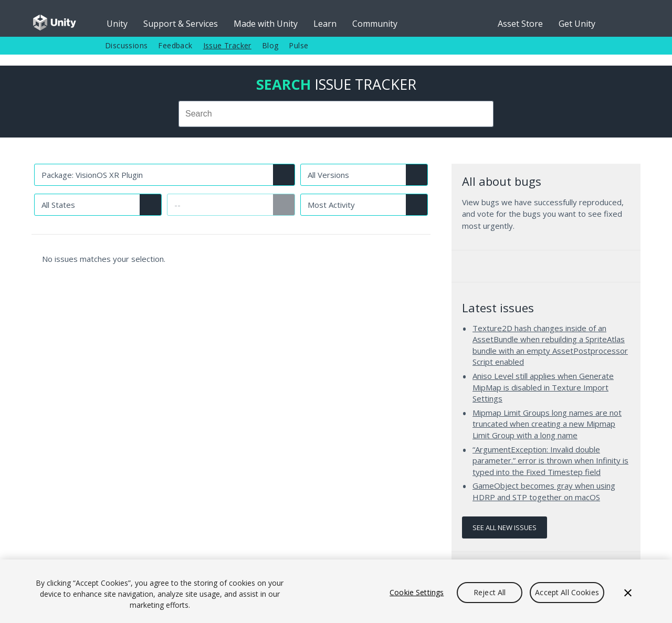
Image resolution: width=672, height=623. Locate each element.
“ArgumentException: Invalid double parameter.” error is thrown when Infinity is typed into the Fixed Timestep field (550, 461)
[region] (336, 591)
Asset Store (520, 24)
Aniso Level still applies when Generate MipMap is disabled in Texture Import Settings (543, 387)
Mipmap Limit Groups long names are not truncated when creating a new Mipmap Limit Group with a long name (547, 424)
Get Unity (577, 24)
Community (375, 24)
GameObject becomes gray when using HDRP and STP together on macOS (544, 491)
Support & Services (181, 24)
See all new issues (505, 527)
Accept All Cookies (567, 592)
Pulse (298, 45)
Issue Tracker (227, 45)
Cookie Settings (417, 592)
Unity (117, 24)
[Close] (628, 593)
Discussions (126, 45)
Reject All (490, 592)
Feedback (175, 45)
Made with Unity (266, 24)
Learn (325, 24)
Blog (270, 45)
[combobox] (336, 114)
